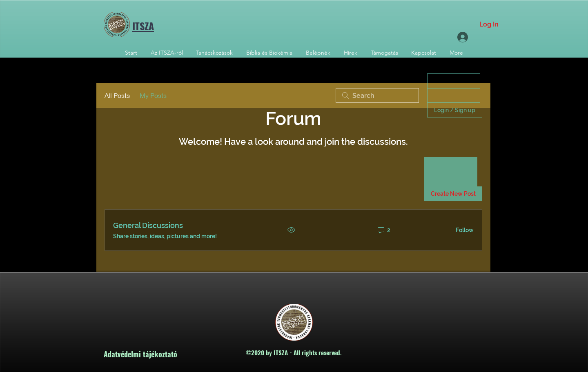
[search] (377, 95)
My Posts (153, 95)
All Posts (117, 95)
